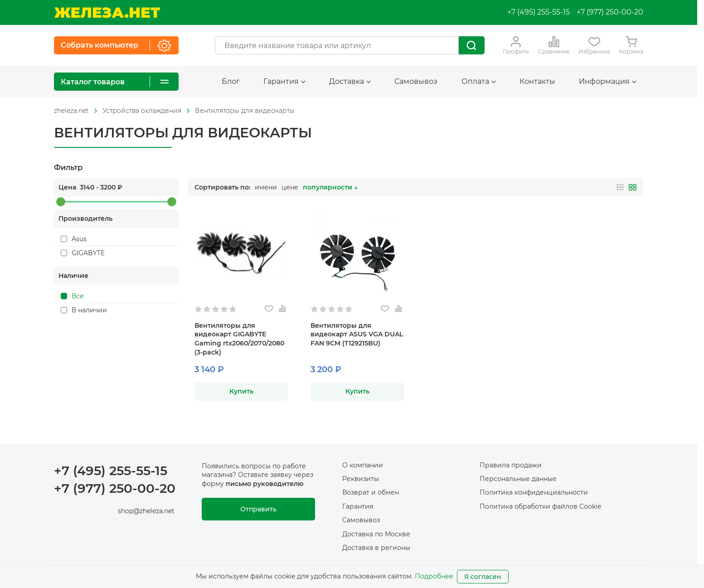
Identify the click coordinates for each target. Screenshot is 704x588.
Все (72, 296)
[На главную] (107, 12)
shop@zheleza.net (146, 511)
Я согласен (483, 577)
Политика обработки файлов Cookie (540, 506)
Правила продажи (511, 465)
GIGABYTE (83, 253)
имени (266, 187)
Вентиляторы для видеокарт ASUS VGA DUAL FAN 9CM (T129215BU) (357, 335)
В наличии (84, 310)
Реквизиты (361, 479)
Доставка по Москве (376, 534)
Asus (74, 239)
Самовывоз (416, 81)
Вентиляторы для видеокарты (245, 111)
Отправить (258, 509)
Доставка (350, 81)
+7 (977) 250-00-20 (610, 12)
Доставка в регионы (376, 548)
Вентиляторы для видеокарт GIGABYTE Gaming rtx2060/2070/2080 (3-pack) (239, 339)
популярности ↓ (330, 187)
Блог (231, 81)
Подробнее (434, 576)
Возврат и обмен (371, 492)
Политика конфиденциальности (534, 492)
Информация (608, 81)
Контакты (537, 81)
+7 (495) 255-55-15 (539, 12)
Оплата (479, 81)
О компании (363, 465)
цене (290, 187)
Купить (241, 391)
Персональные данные (518, 479)
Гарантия (284, 81)
